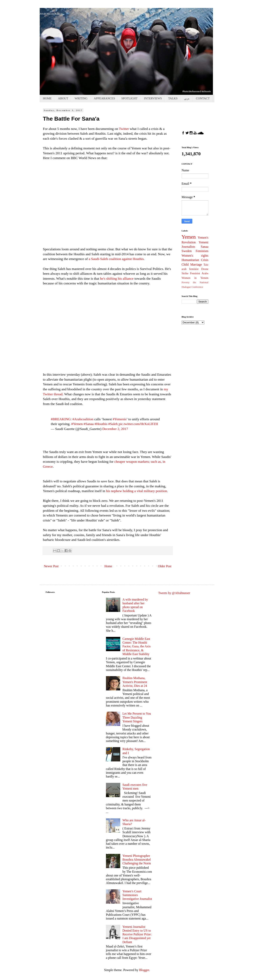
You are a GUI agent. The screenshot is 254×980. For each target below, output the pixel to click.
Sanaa (205, 247)
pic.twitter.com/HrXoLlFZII (138, 424)
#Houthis (101, 424)
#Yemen (77, 424)
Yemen (189, 237)
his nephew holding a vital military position (137, 491)
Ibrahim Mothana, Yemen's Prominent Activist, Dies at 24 (135, 682)
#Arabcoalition (83, 419)
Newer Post (51, 566)
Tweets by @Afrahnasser (174, 593)
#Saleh (113, 424)
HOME (47, 98)
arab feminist (190, 269)
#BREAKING (61, 419)
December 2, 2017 (115, 429)
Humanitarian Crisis (195, 260)
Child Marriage (192, 264)
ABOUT (63, 98)
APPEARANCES (104, 98)
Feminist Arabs (199, 273)
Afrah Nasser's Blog (51, 14)
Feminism (202, 251)
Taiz (206, 265)
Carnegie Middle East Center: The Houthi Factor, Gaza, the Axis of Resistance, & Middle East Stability (137, 646)
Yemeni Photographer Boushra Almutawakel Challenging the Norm (137, 860)
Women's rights (195, 256)
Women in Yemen (195, 278)
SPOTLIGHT (130, 98)
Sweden (187, 251)
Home (108, 566)
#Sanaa (89, 424)
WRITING (81, 98)
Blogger (144, 970)
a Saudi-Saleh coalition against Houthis (116, 259)
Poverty (186, 282)
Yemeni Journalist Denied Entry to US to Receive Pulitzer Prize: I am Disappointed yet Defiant (137, 934)
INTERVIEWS (153, 98)
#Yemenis (120, 419)
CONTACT (203, 98)
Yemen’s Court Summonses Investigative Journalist (137, 895)
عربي (187, 98)
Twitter (124, 129)
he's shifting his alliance (117, 278)
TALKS (173, 98)
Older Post (165, 566)
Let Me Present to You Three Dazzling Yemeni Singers (137, 717)
